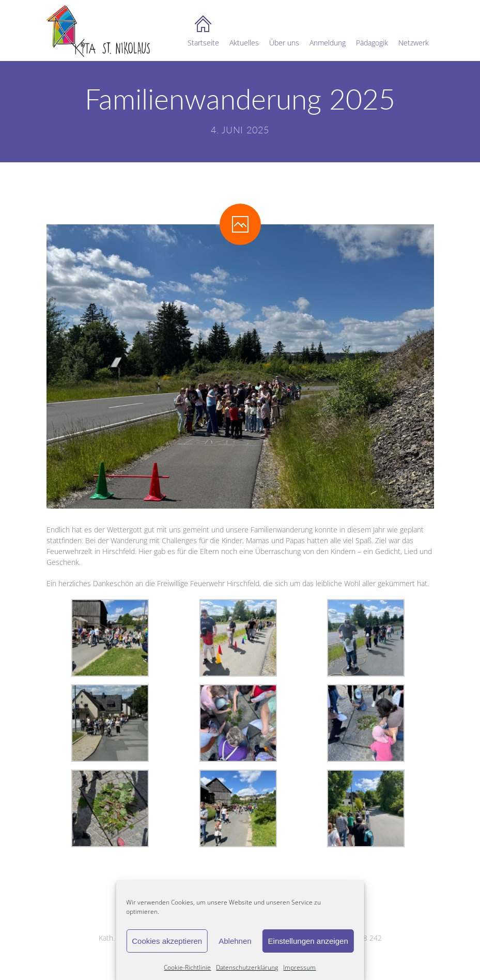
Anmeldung (328, 32)
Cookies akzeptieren (167, 941)
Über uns (284, 32)
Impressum (299, 967)
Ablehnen (235, 941)
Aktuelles (244, 32)
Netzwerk (414, 32)
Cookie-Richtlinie (187, 967)
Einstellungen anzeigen (308, 941)
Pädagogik (372, 32)
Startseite (203, 32)
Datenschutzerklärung (247, 967)
